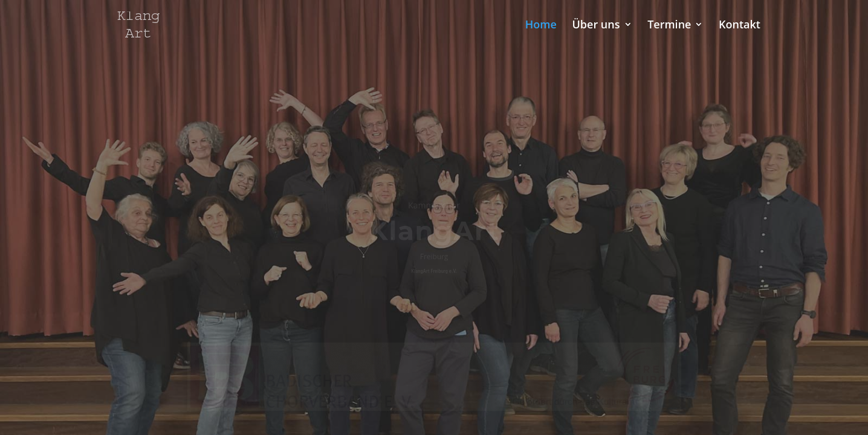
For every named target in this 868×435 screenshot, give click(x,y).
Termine (669, 26)
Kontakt (740, 26)
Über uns (596, 26)
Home (541, 26)
